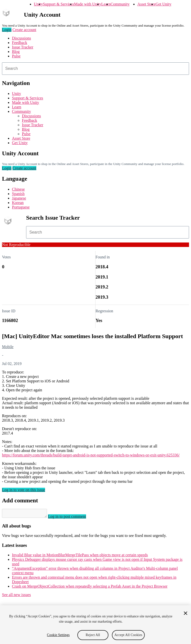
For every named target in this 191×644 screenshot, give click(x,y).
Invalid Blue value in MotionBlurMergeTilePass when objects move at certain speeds (80, 556)
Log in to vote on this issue (24, 490)
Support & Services (58, 4)
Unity (38, 4)
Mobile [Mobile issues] (8, 347)
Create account (24, 30)
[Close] (186, 613)
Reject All (93, 635)
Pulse (16, 56)
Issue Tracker (23, 47)
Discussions (21, 38)
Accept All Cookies (128, 635)
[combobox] (95, 69)
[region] (95, 625)
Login (7, 30)
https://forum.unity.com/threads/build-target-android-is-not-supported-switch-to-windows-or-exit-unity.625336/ (91, 455)
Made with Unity (88, 4)
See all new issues (16, 596)
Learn (106, 4)
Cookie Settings (58, 635)
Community (120, 4)
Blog (16, 52)
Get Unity (163, 4)
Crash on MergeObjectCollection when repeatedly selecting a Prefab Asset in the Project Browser (90, 588)
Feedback (20, 43)
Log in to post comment (72, 518)
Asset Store (146, 4)
